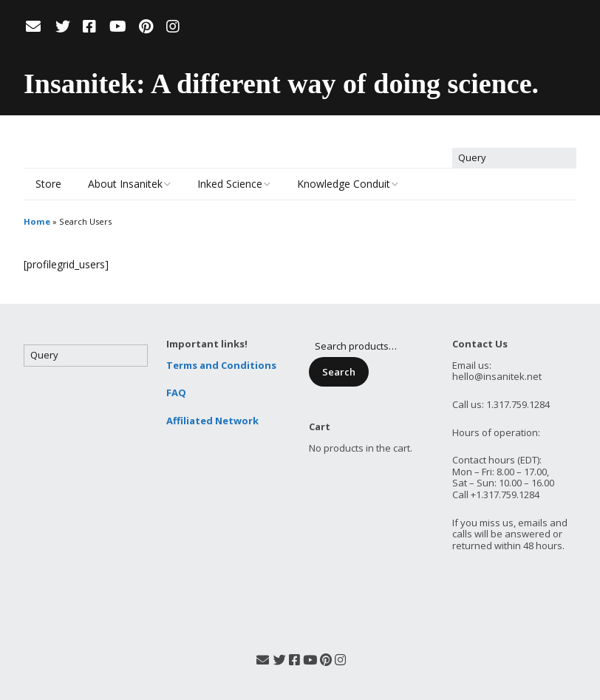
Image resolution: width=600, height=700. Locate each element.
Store (48, 184)
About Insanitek (125, 184)
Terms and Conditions (221, 365)
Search (339, 372)
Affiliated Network (212, 421)
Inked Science (230, 184)
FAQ (176, 393)
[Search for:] (514, 158)
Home (37, 221)
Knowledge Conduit (344, 184)
